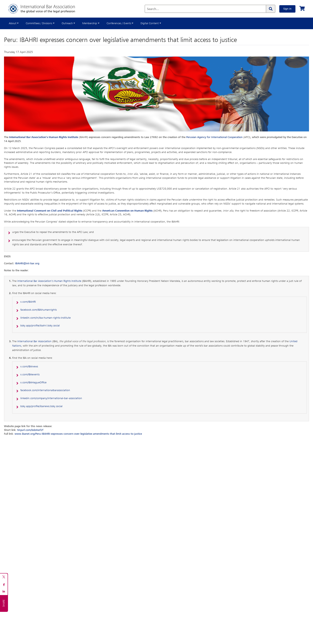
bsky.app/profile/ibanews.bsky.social (41, 406)
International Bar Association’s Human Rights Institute (44, 137)
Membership (90, 23)
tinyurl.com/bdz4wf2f (30, 430)
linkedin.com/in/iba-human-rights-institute (46, 318)
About (13, 23)
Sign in (287, 9)
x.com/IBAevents (30, 375)
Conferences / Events (119, 23)
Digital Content (150, 23)
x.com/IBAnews (29, 367)
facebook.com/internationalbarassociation (45, 390)
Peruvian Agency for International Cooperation (214, 137)
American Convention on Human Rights (127, 211)
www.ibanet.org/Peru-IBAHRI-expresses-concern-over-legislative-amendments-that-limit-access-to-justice (78, 434)
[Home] (46, 9)
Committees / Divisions (39, 23)
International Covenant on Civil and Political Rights (50, 211)
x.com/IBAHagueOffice (33, 383)
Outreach (67, 23)
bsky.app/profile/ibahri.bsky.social (40, 326)
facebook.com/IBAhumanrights (39, 310)
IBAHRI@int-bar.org (27, 263)
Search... (153, 9)
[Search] (270, 9)
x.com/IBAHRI (28, 302)
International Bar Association (34, 341)
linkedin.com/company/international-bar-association (51, 398)
